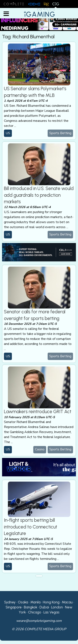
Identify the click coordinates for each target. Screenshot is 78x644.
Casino (40, 449)
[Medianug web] (39, 21)
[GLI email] (39, 252)
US (8, 133)
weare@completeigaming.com (39, 621)
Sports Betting (60, 133)
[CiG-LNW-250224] (39, 467)
